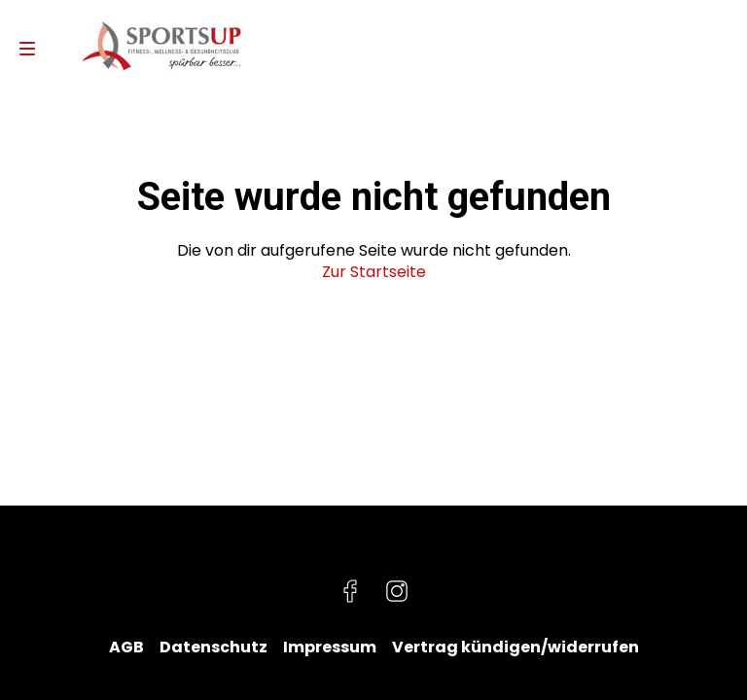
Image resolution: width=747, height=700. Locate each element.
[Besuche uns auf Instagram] (397, 591)
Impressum (330, 647)
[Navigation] (27, 49)
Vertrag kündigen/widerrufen (516, 647)
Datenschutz (213, 647)
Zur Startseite (374, 272)
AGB (126, 647)
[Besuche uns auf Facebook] (350, 591)
